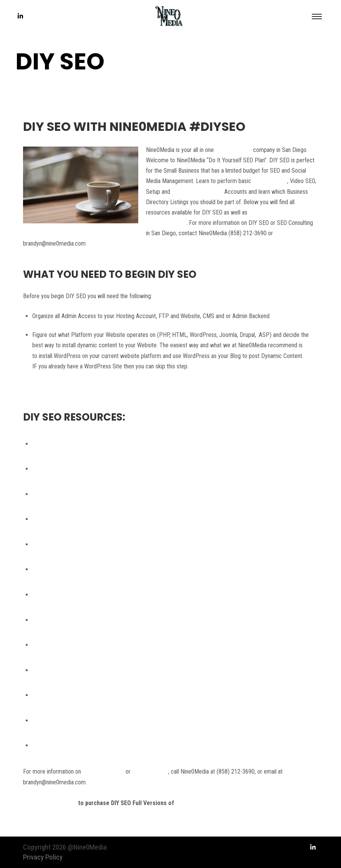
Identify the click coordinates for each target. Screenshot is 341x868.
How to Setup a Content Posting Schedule (83, 645)
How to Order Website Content (69, 569)
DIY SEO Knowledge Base (63, 494)
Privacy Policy (43, 857)
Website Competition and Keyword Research (86, 519)
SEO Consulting (233, 150)
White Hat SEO (270, 181)
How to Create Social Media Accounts (78, 595)
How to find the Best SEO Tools (70, 745)
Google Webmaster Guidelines (68, 444)
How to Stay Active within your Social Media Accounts (98, 695)
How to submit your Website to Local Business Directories (103, 720)
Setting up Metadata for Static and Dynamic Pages (93, 544)
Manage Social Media (197, 192)
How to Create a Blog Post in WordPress (82, 620)
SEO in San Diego (103, 771)
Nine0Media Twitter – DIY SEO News (77, 469)
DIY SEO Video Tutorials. (207, 803)
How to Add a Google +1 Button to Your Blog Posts (94, 670)
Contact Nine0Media (50, 803)
